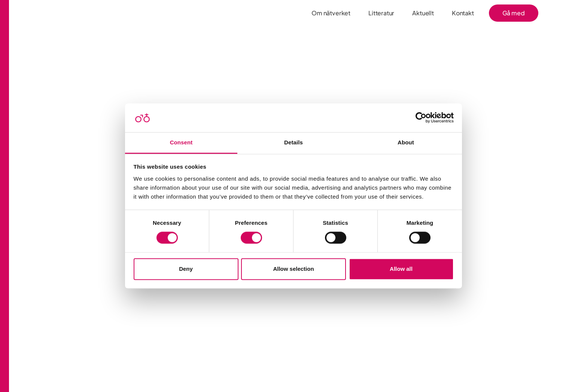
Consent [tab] (181, 142)
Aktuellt (423, 13)
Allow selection (293, 269)
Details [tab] (293, 142)
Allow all (401, 269)
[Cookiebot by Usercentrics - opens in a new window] (421, 118)
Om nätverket (331, 13)
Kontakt (463, 13)
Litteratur (381, 13)
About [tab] (406, 142)
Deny (186, 269)
